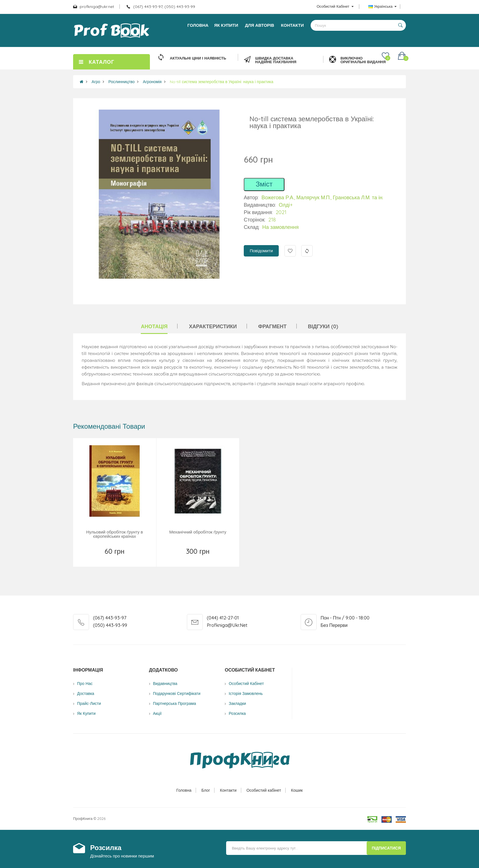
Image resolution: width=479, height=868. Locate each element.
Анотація (154, 326)
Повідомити (261, 251)
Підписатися (386, 848)
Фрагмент (272, 326)
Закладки (237, 703)
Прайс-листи (89, 703)
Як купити (86, 713)
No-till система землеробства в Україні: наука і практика (222, 82)
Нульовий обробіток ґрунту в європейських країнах (114, 534)
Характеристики (213, 326)
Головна (184, 790)
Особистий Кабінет (246, 684)
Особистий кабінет (264, 790)
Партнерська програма (175, 703)
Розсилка (237, 713)
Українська (382, 6)
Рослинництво (121, 82)
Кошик (297, 790)
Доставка (86, 693)
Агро (96, 82)
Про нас (85, 684)
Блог (206, 790)
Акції (157, 713)
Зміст (264, 184)
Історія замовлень (246, 693)
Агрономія (152, 82)
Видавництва (165, 684)
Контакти (228, 790)
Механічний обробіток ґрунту (198, 532)
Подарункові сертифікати (177, 693)
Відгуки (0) (323, 326)
